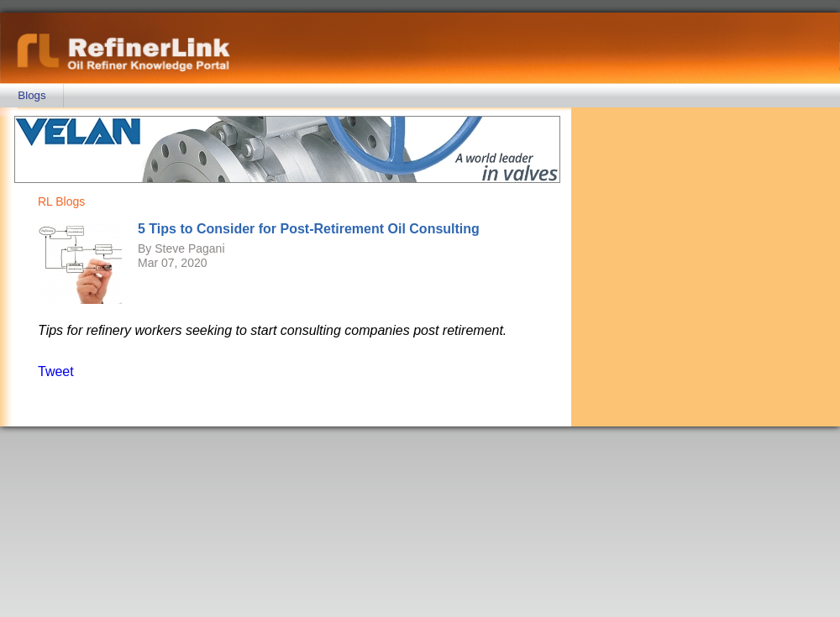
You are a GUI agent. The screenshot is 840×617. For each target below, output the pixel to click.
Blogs (31, 95)
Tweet (56, 371)
